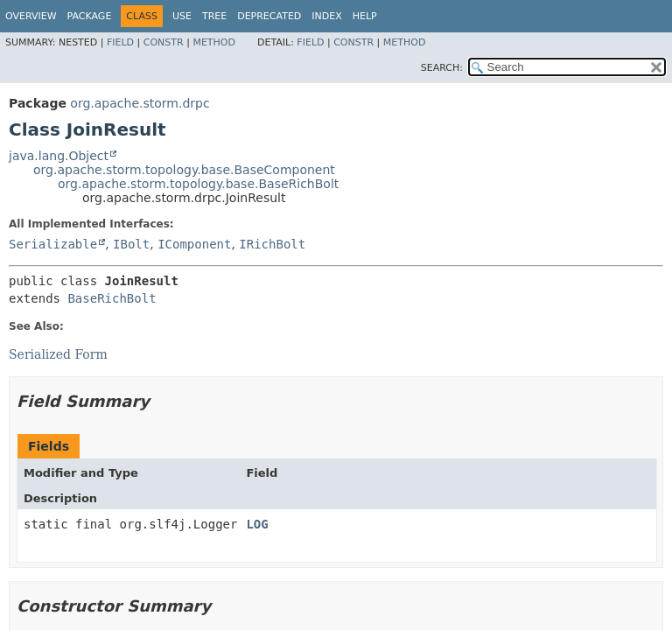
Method (214, 42)
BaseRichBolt (112, 298)
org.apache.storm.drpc (140, 103)
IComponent (194, 244)
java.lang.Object (59, 156)
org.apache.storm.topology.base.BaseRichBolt (198, 184)
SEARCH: (442, 68)
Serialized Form (58, 354)
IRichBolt (272, 244)
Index (326, 16)
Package (90, 16)
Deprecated (269, 16)
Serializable (53, 244)
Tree (214, 16)
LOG (257, 524)
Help (365, 16)
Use (182, 16)
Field (120, 42)
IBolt (131, 244)
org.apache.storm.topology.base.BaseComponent (184, 170)
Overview (31, 16)
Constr (164, 42)
